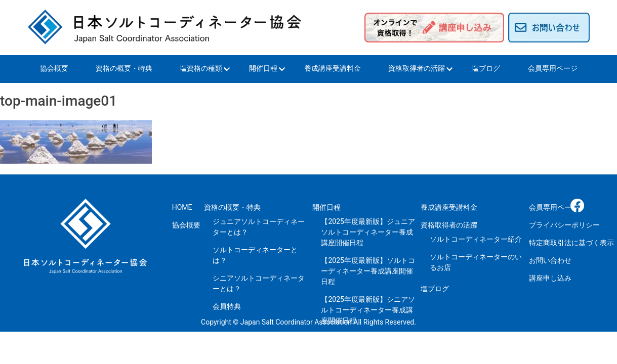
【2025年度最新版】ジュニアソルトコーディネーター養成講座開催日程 (368, 232)
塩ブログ (486, 68)
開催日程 (263, 68)
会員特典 (227, 306)
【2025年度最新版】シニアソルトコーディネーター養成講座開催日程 (368, 310)
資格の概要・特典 (124, 68)
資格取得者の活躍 (417, 68)
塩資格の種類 (201, 68)
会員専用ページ (553, 68)
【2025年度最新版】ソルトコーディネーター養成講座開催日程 (368, 271)
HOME (182, 207)
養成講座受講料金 (333, 68)
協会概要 (54, 68)
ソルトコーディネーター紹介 (476, 239)
